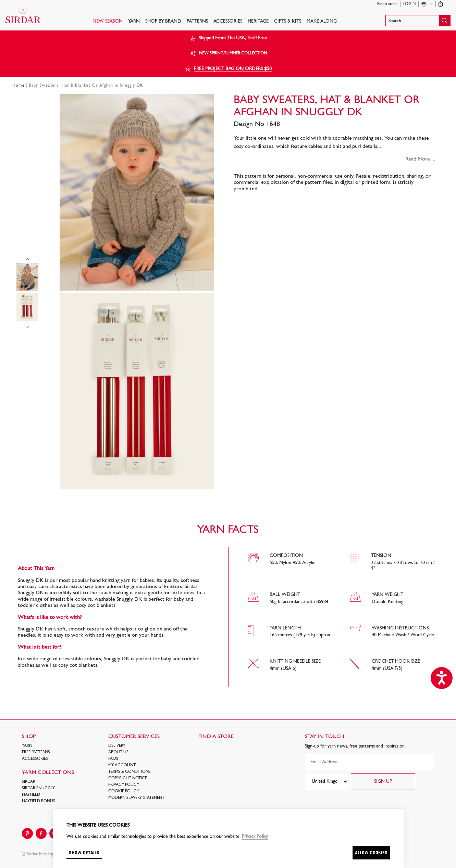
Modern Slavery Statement (136, 798)
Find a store (387, 4)
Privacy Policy (124, 785)
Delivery (117, 746)
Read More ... (420, 159)
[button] (418, 21)
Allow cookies (371, 852)
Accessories (228, 21)
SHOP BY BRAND (163, 21)
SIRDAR (29, 782)
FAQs (113, 759)
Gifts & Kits (288, 21)
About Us (118, 752)
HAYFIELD (31, 795)
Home (19, 86)
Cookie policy (124, 791)
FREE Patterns (36, 752)
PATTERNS (197, 21)
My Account (122, 765)
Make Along (322, 21)
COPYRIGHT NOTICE (128, 778)
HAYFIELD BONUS (39, 801)
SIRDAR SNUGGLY (38, 788)
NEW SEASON (108, 21)
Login (409, 4)
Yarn (134, 21)
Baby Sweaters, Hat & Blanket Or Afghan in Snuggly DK (86, 86)
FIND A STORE (216, 737)
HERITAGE (258, 21)
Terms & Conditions (130, 772)
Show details (84, 852)
